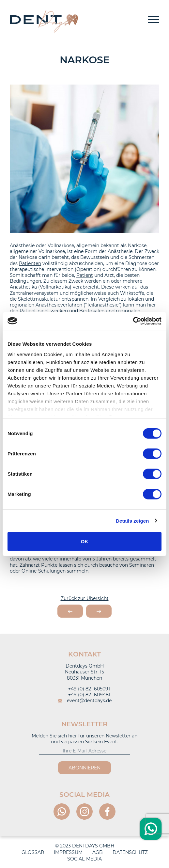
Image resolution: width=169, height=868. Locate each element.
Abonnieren (84, 768)
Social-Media (84, 859)
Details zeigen (132, 521)
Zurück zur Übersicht (85, 598)
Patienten (30, 263)
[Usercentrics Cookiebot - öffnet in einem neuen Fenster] (133, 321)
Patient (85, 275)
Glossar (33, 852)
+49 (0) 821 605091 (84, 689)
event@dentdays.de (85, 701)
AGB (98, 852)
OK (85, 541)
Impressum (68, 852)
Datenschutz (130, 852)
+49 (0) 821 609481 (85, 695)
